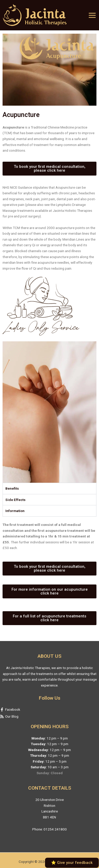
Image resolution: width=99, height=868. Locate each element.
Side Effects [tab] (15, 500)
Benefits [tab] (12, 488)
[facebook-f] (49, 710)
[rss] (49, 716)
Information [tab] (15, 511)
